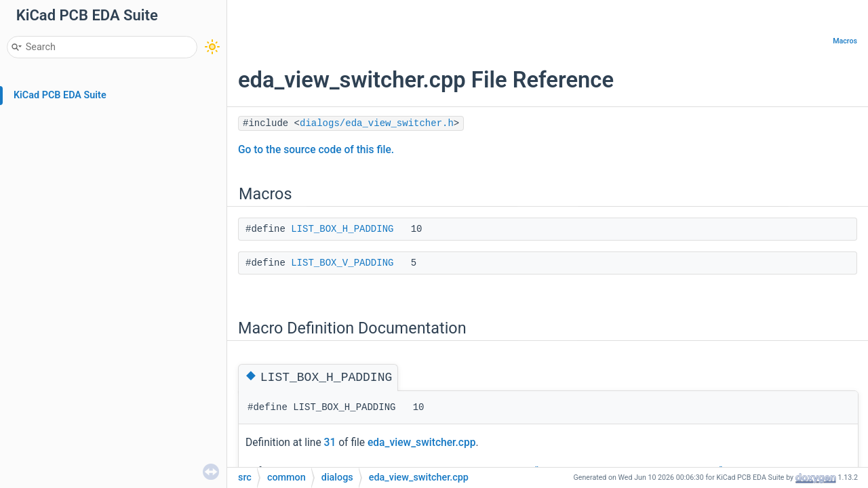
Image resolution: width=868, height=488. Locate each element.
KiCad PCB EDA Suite (60, 95)
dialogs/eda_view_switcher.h (377, 123)
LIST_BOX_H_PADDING (342, 229)
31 (330, 443)
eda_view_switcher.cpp (422, 443)
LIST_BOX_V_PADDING (342, 263)
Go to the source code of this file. (316, 150)
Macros (845, 41)
